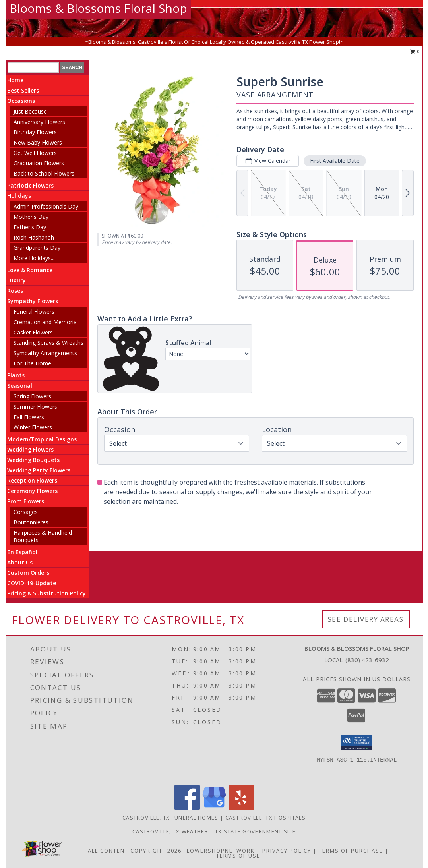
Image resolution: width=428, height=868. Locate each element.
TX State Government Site (255, 831)
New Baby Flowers (38, 142)
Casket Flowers (33, 332)
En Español (22, 552)
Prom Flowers (26, 501)
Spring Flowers (32, 396)
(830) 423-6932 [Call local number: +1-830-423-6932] (367, 660)
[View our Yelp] (241, 808)
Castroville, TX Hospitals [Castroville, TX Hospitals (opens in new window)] (266, 818)
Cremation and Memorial (46, 322)
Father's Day (30, 227)
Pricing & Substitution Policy (46, 593)
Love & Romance (30, 270)
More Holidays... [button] (34, 258)
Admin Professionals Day (46, 206)
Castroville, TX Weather (170, 831)
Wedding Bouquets (33, 460)
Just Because (30, 111)
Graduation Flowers (39, 163)
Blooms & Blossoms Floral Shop (98, 8)
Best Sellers (23, 90)
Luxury (16, 280)
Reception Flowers (32, 480)
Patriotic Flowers (30, 185)
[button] (357, 742)
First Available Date (335, 161)
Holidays (19, 196)
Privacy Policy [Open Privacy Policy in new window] (287, 851)
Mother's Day (31, 217)
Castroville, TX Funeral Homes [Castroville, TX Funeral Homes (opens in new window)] (170, 818)
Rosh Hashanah (34, 237)
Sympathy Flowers (33, 301)
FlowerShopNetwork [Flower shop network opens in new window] (219, 851)
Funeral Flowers (34, 312)
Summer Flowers (35, 407)
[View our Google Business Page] (214, 808)
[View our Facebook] (187, 808)
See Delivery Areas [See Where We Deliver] (366, 619)
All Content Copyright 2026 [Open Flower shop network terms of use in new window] (135, 851)
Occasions (21, 101)
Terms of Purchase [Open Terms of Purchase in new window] (351, 851)
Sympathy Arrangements (45, 353)
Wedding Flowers (30, 449)
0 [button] (415, 51)
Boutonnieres (31, 522)
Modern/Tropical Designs (42, 439)
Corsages (26, 512)
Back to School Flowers (44, 173)
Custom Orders (28, 573)
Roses (15, 291)
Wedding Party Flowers (39, 470)
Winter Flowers (33, 427)
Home (15, 80)
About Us (20, 562)
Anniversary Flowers (39, 122)
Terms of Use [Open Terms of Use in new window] (238, 856)
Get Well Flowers (35, 153)
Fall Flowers (29, 417)
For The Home (32, 363)
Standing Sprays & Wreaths (48, 343)
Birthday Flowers (35, 132)
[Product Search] (33, 68)
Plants (16, 375)
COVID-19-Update (32, 583)
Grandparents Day (37, 248)
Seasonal (20, 386)
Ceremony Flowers (32, 491)
